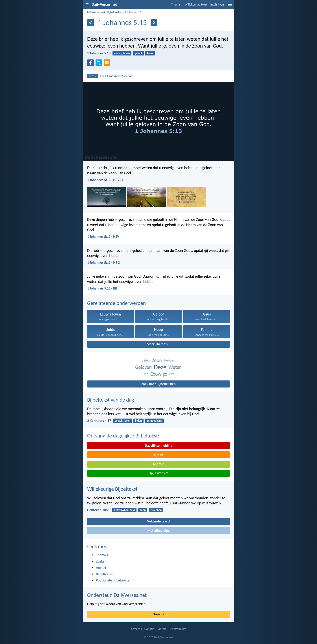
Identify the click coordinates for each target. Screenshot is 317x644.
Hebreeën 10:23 (99, 510)
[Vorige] (91, 23)
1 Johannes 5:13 (99, 53)
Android (158, 464)
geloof (138, 53)
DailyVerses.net (96, 12)
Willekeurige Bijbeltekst (112, 489)
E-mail (158, 455)
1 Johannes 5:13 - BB (102, 288)
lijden (138, 421)
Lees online (116, 76)
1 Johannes (131, 12)
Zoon (157, 360)
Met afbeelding (158, 531)
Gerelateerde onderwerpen (116, 303)
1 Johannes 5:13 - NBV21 (105, 180)
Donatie (158, 614)
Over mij (136, 629)
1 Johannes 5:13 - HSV (103, 237)
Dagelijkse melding (159, 446)
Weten (175, 367)
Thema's (177, 5)
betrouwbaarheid (124, 510)
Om (172, 374)
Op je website (159, 473)
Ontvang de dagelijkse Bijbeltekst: (123, 436)
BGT (93, 76)
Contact (162, 629)
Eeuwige (159, 374)
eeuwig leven (122, 53)
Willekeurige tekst (196, 5)
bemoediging (154, 421)
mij (97, 604)
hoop (143, 510)
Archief (101, 568)
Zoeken (101, 561)
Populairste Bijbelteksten (114, 580)
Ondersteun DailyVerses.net (117, 595)
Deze (160, 367)
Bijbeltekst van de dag (111, 400)
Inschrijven (217, 5)
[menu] (230, 6)
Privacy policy (177, 629)
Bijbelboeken (115, 12)
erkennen (156, 510)
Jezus (150, 53)
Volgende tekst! (158, 521)
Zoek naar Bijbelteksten (158, 384)
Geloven (143, 367)
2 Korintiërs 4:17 (99, 421)
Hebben (170, 360)
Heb (145, 374)
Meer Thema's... (158, 344)
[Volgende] (154, 23)
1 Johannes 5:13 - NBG (103, 263)
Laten (146, 360)
